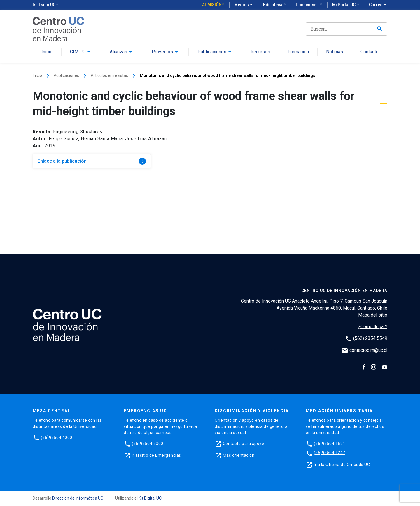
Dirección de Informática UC (78, 498)
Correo (378, 5)
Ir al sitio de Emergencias (156, 455)
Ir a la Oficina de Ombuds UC (342, 464)
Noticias (335, 52)
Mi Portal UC (344, 5)
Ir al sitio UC (44, 5)
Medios (244, 5)
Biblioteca (273, 5)
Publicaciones (212, 52)
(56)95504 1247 (330, 453)
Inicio (47, 52)
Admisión (212, 5)
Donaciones (308, 5)
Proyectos (162, 52)
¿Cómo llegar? (373, 327)
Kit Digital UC (150, 498)
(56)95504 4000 (57, 437)
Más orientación (239, 455)
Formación (298, 52)
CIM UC (78, 52)
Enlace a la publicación (92, 161)
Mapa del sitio (373, 315)
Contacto (370, 52)
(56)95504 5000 (148, 443)
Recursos (260, 52)
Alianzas (118, 52)
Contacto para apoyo (244, 443)
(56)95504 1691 (330, 443)
